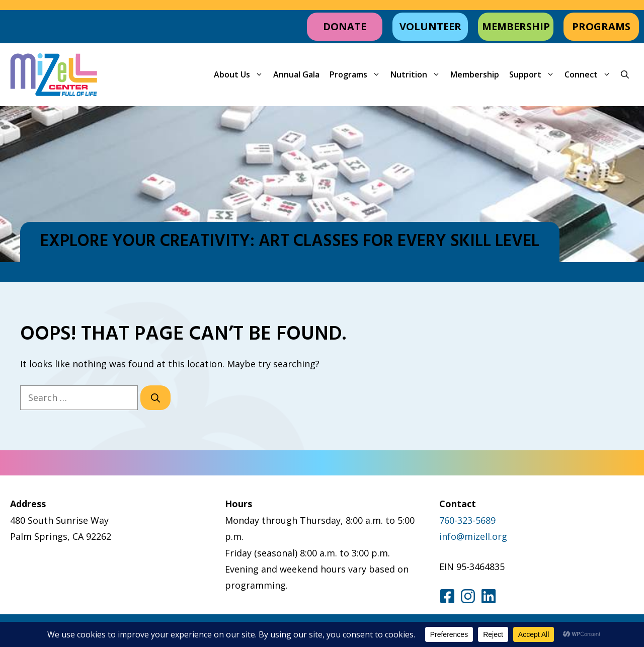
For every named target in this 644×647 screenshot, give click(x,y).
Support (534, 75)
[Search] (155, 398)
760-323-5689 (467, 520)
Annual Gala (296, 74)
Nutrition (418, 75)
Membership (475, 74)
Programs (357, 75)
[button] (625, 75)
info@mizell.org (473, 536)
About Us (241, 75)
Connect (590, 75)
